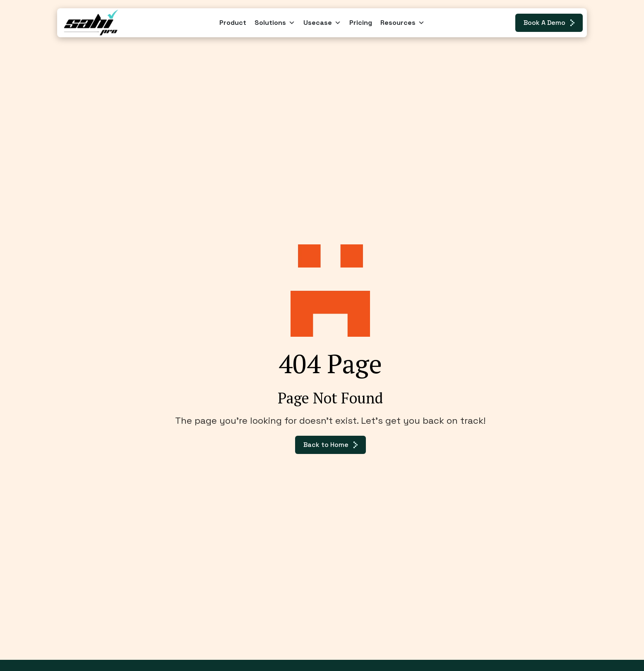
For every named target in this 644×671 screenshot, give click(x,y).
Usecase (322, 23)
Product (233, 23)
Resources (402, 23)
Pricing (361, 23)
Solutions (275, 23)
